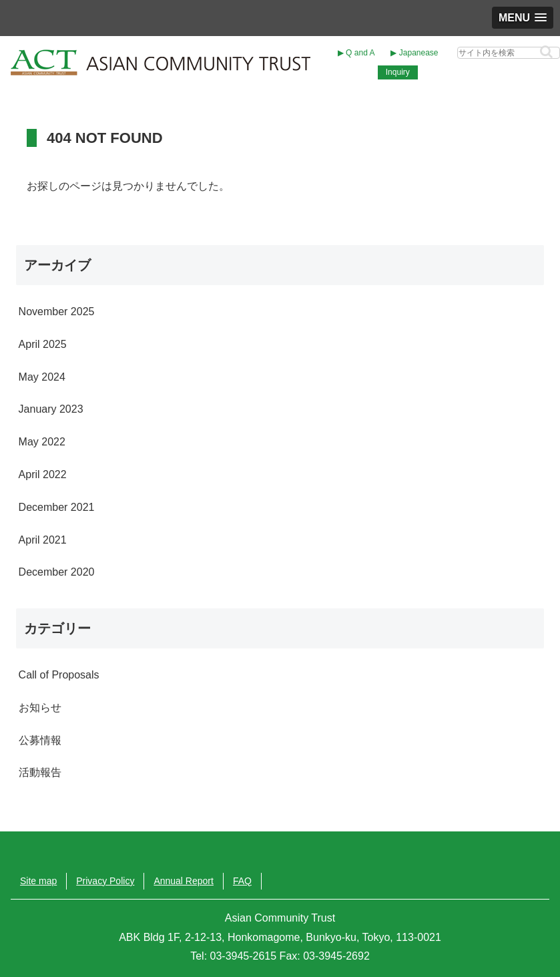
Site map (38, 881)
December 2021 (57, 507)
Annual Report (184, 881)
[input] (509, 53)
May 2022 (42, 442)
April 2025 (43, 344)
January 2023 (51, 409)
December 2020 (57, 572)
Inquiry (398, 72)
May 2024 (42, 377)
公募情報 (40, 740)
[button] (546, 52)
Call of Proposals (59, 675)
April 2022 (43, 474)
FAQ (242, 881)
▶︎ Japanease (414, 53)
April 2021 (43, 540)
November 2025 (57, 312)
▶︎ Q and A (356, 53)
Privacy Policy (105, 881)
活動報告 (40, 772)
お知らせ (40, 708)
